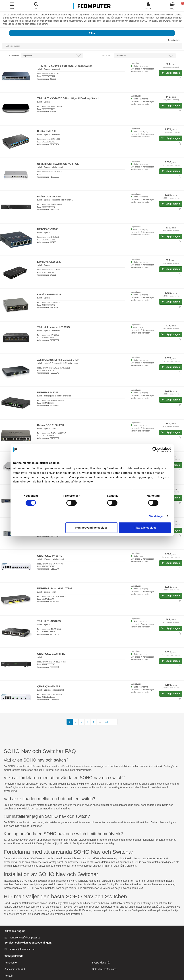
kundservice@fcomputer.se (25, 938)
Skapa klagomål (101, 963)
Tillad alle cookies (145, 528)
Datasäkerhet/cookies (104, 969)
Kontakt (9, 976)
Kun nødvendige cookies (92, 528)
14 (107, 722)
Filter (92, 33)
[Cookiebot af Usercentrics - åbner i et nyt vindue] (155, 450)
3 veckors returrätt (15, 969)
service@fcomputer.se (22, 949)
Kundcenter (11, 963)
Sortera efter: (14, 56)
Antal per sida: (106, 56)
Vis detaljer (157, 516)
